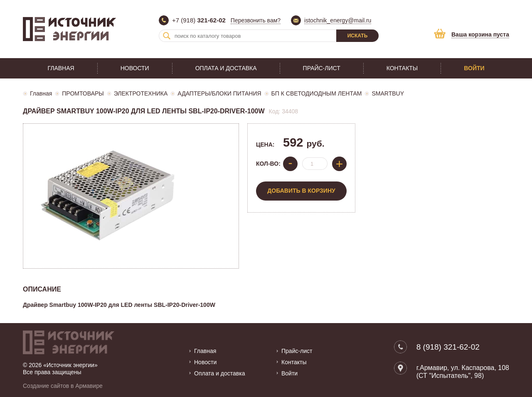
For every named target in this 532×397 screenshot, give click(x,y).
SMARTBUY (388, 93)
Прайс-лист (322, 68)
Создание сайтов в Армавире (63, 386)
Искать (358, 36)
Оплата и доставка (226, 68)
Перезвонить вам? (256, 20)
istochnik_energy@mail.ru (338, 20)
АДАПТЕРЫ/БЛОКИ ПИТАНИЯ (219, 93)
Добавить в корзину (301, 191)
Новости (135, 68)
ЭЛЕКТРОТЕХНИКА (141, 93)
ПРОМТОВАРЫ (83, 93)
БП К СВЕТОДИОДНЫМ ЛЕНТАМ (317, 93)
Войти (474, 68)
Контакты (402, 68)
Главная (61, 68)
